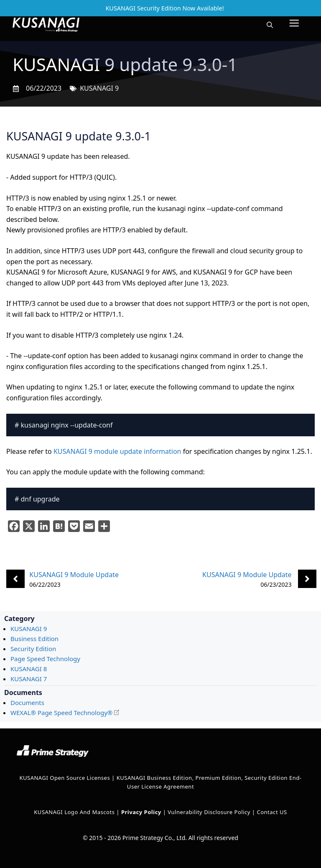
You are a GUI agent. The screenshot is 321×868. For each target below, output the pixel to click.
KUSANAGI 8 (29, 669)
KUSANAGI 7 (29, 679)
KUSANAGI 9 (99, 88)
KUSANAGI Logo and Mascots (75, 812)
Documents (27, 703)
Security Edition (33, 649)
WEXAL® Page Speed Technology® (61, 713)
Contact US (272, 812)
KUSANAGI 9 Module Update (74, 575)
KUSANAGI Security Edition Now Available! (164, 8)
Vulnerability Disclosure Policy (209, 812)
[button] (270, 25)
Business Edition (34, 639)
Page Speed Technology (45, 659)
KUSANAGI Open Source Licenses (65, 778)
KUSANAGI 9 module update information (117, 451)
